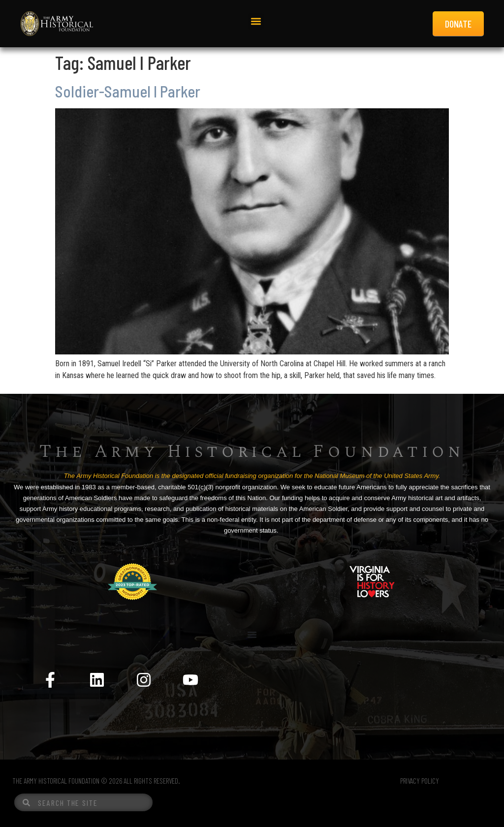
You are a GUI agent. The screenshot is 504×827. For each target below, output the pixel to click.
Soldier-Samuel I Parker (128, 91)
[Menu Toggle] (252, 635)
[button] (256, 21)
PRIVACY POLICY (420, 781)
